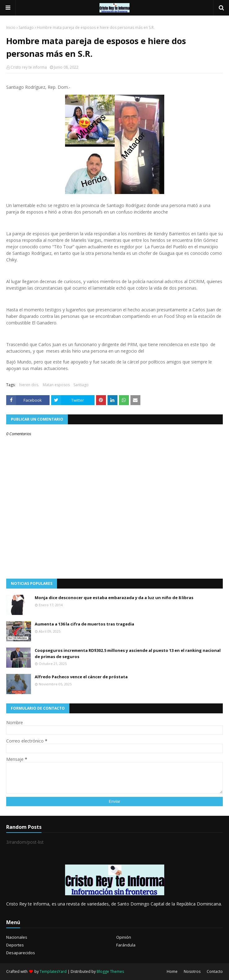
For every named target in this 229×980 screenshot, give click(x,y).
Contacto (215, 971)
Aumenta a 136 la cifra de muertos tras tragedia (84, 624)
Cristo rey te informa (29, 67)
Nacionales (17, 937)
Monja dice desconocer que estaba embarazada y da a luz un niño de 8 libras (114, 598)
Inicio (11, 27)
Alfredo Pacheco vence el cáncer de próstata (81, 677)
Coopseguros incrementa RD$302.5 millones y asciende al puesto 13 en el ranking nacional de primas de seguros (128, 653)
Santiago (26, 27)
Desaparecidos (21, 953)
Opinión (124, 937)
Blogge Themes (110, 971)
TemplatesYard (53, 971)
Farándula (126, 945)
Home (172, 971)
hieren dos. (29, 385)
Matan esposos (56, 385)
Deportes (15, 945)
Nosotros (192, 971)
